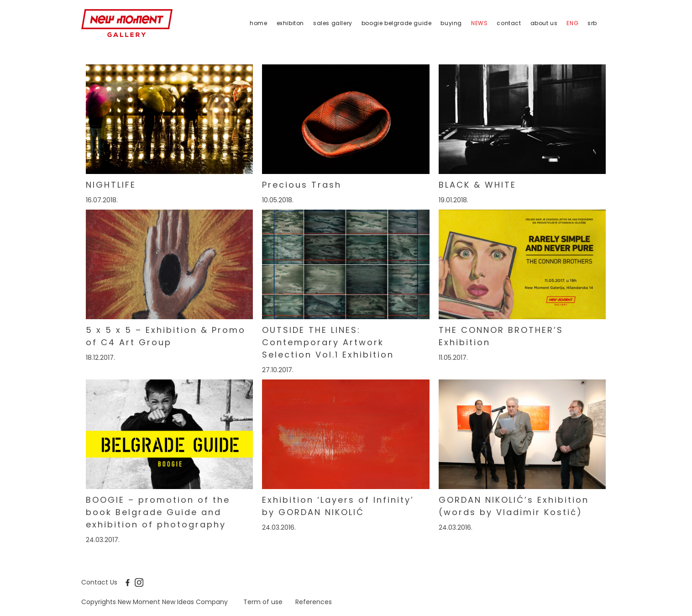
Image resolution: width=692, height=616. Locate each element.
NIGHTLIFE (111, 185)
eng (572, 23)
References (314, 602)
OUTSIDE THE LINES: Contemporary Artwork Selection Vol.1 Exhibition (328, 342)
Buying (451, 23)
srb (592, 23)
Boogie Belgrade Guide (397, 23)
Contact (509, 23)
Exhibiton (290, 23)
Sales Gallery (333, 23)
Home (258, 23)
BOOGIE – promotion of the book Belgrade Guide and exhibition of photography (158, 512)
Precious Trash (302, 185)
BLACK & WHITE (477, 185)
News (479, 23)
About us (544, 23)
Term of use (263, 602)
